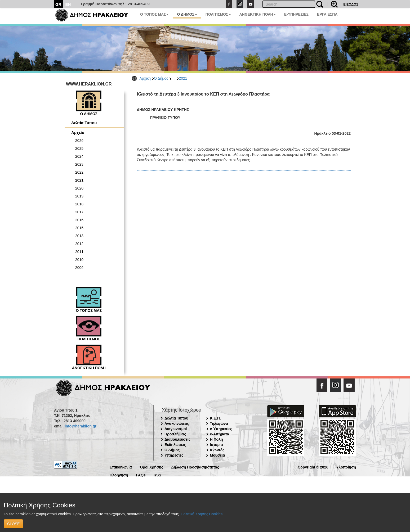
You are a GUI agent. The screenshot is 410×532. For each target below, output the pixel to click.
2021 (183, 78)
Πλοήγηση (119, 475)
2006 (79, 268)
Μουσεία (218, 455)
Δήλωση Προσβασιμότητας (195, 467)
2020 (79, 188)
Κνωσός (217, 450)
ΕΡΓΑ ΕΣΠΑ (327, 14)
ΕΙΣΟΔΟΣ (351, 4)
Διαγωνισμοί (176, 429)
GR (58, 4)
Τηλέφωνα (219, 423)
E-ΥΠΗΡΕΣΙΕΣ (296, 14)
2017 (79, 212)
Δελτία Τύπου (84, 123)
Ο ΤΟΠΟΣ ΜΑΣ (154, 14)
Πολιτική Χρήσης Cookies (202, 514)
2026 (79, 141)
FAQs (141, 475)
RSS (157, 475)
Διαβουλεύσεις (177, 439)
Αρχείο (78, 132)
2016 (79, 220)
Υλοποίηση (346, 467)
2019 (79, 196)
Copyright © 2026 (313, 467)
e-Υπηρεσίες (221, 429)
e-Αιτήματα (220, 434)
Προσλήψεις (175, 434)
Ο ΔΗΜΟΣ (187, 14)
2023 (79, 164)
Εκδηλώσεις (175, 445)
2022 (79, 172)
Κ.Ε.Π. (215, 418)
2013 (79, 236)
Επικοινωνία (121, 467)
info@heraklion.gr (80, 426)
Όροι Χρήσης (152, 467)
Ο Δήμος (161, 78)
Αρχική (145, 78)
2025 (79, 148)
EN (68, 4)
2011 (79, 252)
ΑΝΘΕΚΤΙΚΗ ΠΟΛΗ (258, 14)
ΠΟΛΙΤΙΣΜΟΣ (218, 14)
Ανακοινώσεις (177, 423)
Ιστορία (217, 445)
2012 (79, 244)
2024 (79, 156)
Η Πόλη (217, 439)
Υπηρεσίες (174, 455)
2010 (79, 260)
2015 (79, 228)
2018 (79, 204)
